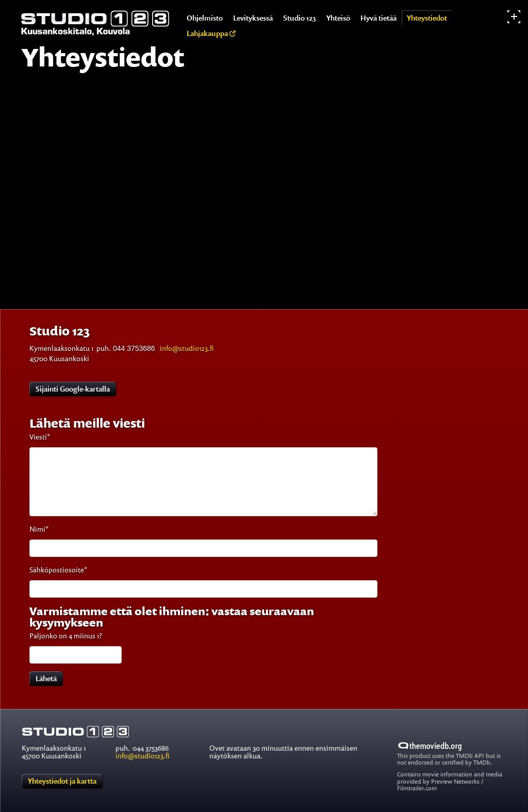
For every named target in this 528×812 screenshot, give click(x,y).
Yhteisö (338, 18)
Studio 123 (300, 18)
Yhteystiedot (427, 18)
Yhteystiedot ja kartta (62, 781)
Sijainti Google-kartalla (73, 389)
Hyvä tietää (378, 18)
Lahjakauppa (211, 33)
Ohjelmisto (205, 18)
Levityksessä (253, 18)
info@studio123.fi (187, 348)
